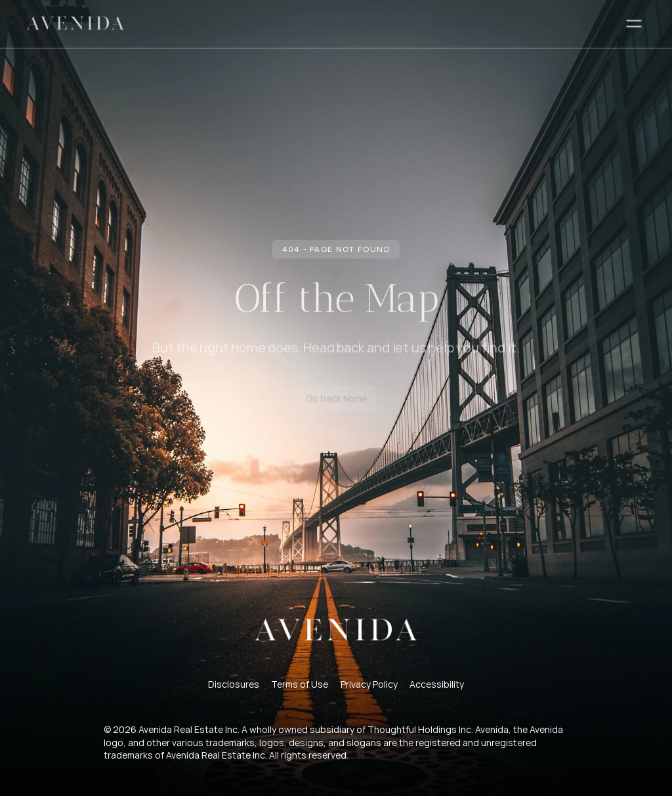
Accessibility (437, 684)
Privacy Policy (369, 684)
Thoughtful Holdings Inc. (420, 729)
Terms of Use (300, 684)
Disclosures (234, 684)
